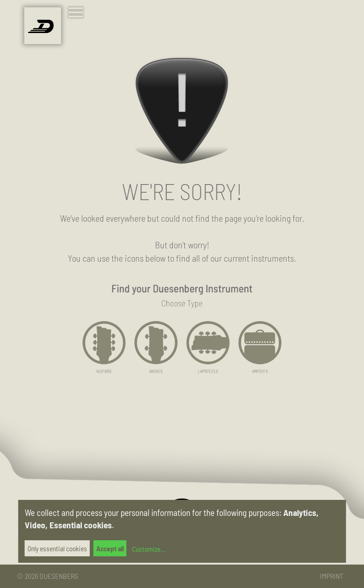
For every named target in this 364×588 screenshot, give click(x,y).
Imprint (332, 576)
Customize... (148, 549)
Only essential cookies (57, 549)
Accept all (110, 549)
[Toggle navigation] (77, 14)
